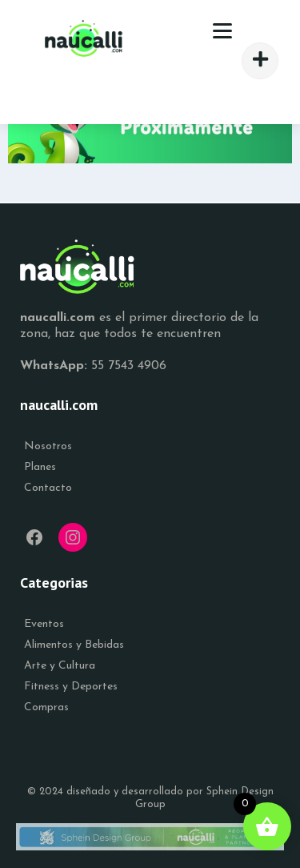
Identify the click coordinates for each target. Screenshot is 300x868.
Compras (46, 707)
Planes (40, 467)
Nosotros (48, 446)
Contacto (48, 488)
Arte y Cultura (60, 666)
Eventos (44, 624)
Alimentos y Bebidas (74, 645)
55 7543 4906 (129, 366)
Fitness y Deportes (71, 687)
